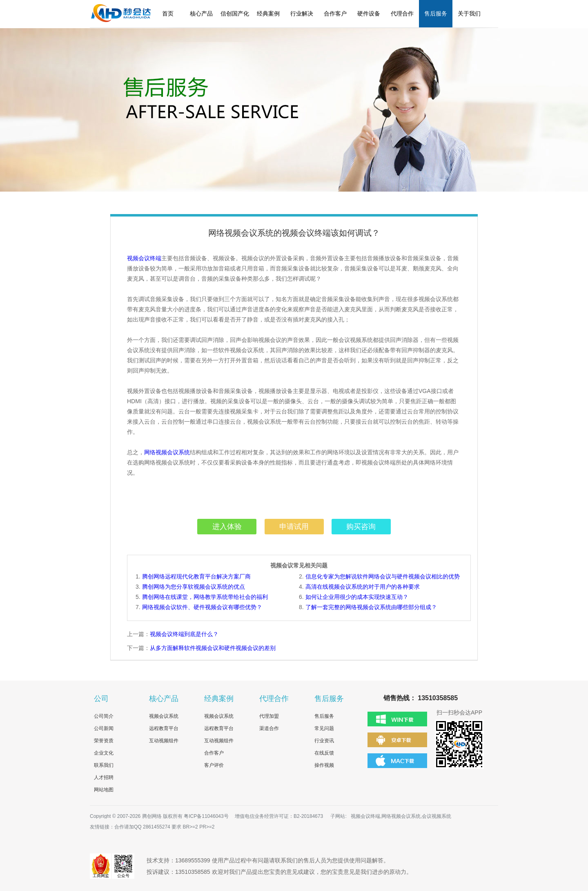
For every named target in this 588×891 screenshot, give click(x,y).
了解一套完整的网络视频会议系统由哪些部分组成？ (371, 607)
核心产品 (201, 13)
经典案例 (268, 13)
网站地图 (104, 790)
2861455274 (157, 827)
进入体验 (227, 527)
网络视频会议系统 (167, 452)
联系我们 (104, 765)
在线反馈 (324, 753)
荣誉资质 (104, 741)
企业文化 (104, 753)
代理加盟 (269, 716)
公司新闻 (104, 728)
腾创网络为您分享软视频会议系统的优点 (194, 587)
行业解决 (302, 13)
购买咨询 (361, 527)
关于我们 (469, 13)
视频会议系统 (164, 716)
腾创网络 (152, 816)
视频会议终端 (144, 258)
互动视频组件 (164, 741)
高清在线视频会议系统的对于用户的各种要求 (363, 587)
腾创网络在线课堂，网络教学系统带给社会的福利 (205, 597)
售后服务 (436, 13)
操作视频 (324, 765)
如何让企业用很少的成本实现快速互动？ (357, 597)
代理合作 (402, 13)
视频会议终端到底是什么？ (184, 634)
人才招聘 (104, 777)
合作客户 (335, 13)
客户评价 (214, 765)
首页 (168, 13)
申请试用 (294, 527)
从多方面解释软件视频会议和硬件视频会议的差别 (213, 648)
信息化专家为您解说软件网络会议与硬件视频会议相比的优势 (383, 576)
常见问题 (324, 728)
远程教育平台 (164, 728)
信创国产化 (235, 13)
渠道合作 (269, 728)
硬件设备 (369, 13)
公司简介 (104, 716)
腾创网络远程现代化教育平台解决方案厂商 (196, 576)
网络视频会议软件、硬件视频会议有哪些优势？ (202, 607)
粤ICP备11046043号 (206, 816)
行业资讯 (324, 741)
